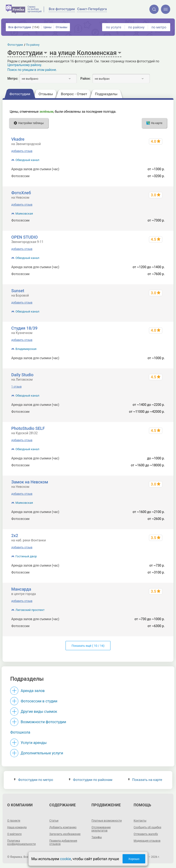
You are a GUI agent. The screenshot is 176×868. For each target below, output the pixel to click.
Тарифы (97, 837)
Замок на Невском (30, 482)
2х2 (15, 536)
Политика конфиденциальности (21, 842)
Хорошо (134, 859)
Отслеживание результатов (101, 829)
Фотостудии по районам (91, 780)
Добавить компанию (63, 827)
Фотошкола (20, 732)
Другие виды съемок (39, 712)
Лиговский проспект (30, 610)
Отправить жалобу (146, 834)
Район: (85, 79)
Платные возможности (107, 821)
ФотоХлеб (21, 193)
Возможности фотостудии (43, 722)
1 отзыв (16, 387)
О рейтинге (14, 834)
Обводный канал (27, 160)
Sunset (18, 291)
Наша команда (17, 827)
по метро (159, 27)
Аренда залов (33, 691)
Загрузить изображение (65, 834)
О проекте (14, 821)
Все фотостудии (24, 27)
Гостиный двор (26, 556)
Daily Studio (22, 375)
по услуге (114, 27)
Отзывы (61, 27)
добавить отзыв (22, 151)
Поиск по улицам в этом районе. (32, 70)
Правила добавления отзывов (63, 842)
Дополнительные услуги (42, 753)
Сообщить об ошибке (147, 827)
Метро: (13, 79)
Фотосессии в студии (39, 701)
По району (33, 45)
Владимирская (26, 349)
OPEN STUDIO (25, 237)
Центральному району (24, 65)
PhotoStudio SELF (28, 428)
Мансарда (21, 589)
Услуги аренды (34, 743)
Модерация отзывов (147, 841)
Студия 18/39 (24, 328)
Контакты (140, 821)
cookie (65, 859)
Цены (48, 27)
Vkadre (18, 139)
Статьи (54, 821)
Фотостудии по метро (34, 780)
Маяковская (24, 214)
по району (136, 27)
